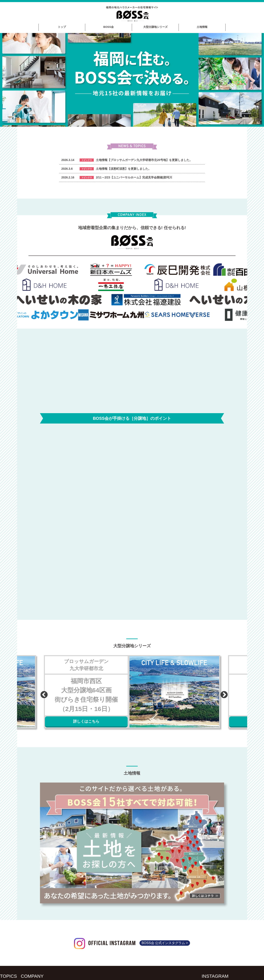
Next (222, 692)
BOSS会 (109, 27)
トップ (62, 27)
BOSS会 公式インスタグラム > (165, 942)
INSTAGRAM (215, 975)
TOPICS (9, 975)
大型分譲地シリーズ (155, 27)
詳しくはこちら (86, 720)
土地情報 (202, 27)
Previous (42, 692)
